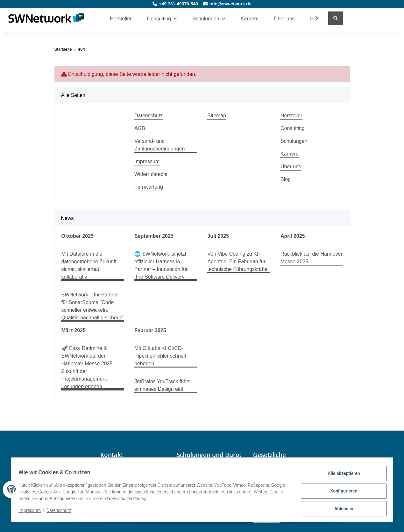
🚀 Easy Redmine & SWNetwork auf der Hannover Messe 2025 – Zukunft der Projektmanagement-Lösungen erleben (89, 367)
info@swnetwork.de (227, 4)
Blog (286, 179)
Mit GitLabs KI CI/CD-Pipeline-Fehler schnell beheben (160, 356)
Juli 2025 (218, 236)
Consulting (293, 128)
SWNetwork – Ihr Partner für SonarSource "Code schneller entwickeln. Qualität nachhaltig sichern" (92, 306)
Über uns (284, 19)
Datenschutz (149, 116)
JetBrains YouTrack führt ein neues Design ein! (162, 385)
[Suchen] (336, 18)
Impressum (147, 161)
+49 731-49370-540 (175, 4)
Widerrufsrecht (151, 174)
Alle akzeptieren (341, 476)
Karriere (250, 19)
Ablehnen (341, 509)
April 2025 (293, 236)
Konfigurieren (341, 493)
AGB (140, 128)
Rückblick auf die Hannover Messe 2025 (312, 258)
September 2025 (154, 236)
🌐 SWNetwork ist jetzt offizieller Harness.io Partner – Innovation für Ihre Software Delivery (161, 265)
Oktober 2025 (78, 236)
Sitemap (217, 116)
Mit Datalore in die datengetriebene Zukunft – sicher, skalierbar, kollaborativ (91, 265)
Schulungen (294, 141)
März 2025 (74, 330)
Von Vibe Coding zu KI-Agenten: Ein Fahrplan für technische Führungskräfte (238, 262)
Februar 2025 (150, 330)
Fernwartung (149, 187)
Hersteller (121, 19)
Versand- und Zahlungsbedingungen (159, 145)
